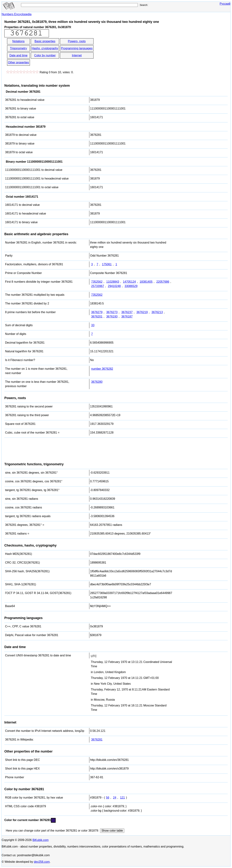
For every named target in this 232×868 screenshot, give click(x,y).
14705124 (129, 282)
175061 (107, 264)
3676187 (127, 317)
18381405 (146, 282)
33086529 (131, 286)
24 (115, 798)
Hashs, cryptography (45, 48)
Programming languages (77, 48)
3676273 (112, 312)
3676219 (142, 312)
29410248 (114, 286)
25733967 (98, 286)
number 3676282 (102, 369)
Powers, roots (77, 41)
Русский (225, 4)
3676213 (157, 312)
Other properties (18, 62)
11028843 (113, 282)
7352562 (97, 282)
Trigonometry (18, 48)
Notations (18, 41)
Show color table (112, 831)
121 (122, 798)
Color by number (45, 55)
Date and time (18, 55)
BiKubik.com (41, 840)
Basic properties (45, 41)
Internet (77, 55)
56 (108, 798)
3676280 (97, 382)
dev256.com (42, 862)
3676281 (97, 740)
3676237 (127, 312)
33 (93, 325)
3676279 (97, 312)
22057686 (163, 282)
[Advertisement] (127, 52)
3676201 (97, 317)
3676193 (112, 317)
